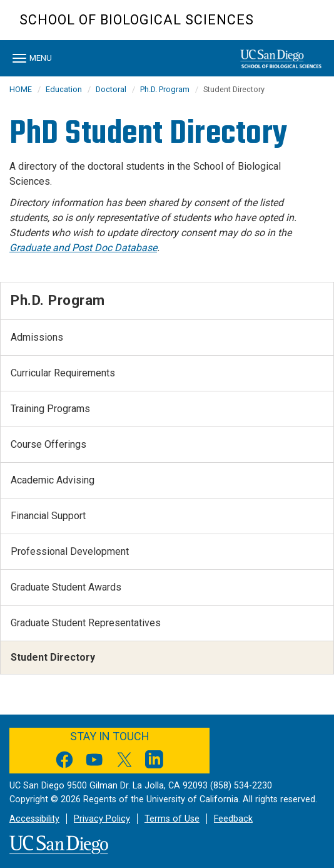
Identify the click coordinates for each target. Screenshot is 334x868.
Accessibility (34, 819)
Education (64, 89)
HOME (21, 89)
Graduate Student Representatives (86, 623)
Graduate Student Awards (66, 587)
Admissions (37, 337)
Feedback (233, 819)
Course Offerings (48, 444)
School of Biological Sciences (137, 20)
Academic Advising (53, 480)
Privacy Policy (102, 819)
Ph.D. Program (165, 89)
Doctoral (111, 89)
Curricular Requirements (63, 373)
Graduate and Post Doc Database (83, 248)
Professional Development (70, 551)
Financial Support (48, 516)
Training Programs (50, 409)
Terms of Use (172, 819)
